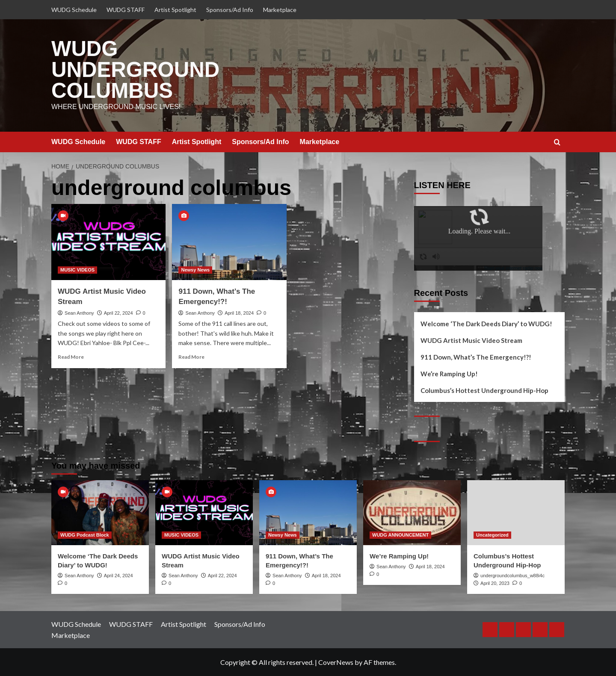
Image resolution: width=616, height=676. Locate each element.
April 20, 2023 (495, 583)
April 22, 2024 (118, 313)
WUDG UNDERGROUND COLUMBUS (135, 70)
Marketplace (280, 10)
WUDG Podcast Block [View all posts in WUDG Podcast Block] (85, 534)
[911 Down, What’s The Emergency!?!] (229, 242)
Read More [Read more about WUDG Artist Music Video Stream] (71, 357)
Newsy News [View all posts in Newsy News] (195, 270)
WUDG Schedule (74, 10)
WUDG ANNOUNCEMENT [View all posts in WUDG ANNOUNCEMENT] (400, 534)
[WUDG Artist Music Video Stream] (108, 242)
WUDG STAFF (126, 10)
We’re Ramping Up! (449, 373)
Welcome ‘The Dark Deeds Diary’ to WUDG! (486, 323)
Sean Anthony (79, 313)
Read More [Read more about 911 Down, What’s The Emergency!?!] (191, 357)
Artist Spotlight (175, 10)
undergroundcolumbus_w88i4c (512, 575)
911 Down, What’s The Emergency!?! (476, 357)
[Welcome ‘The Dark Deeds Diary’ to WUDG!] (100, 512)
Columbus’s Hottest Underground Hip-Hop (484, 390)
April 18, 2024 (239, 313)
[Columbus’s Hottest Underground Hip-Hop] (516, 512)
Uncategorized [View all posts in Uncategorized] (492, 534)
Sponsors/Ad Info (230, 10)
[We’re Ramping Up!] (412, 512)
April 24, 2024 (118, 575)
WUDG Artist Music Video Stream (471, 340)
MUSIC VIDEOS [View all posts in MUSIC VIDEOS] (77, 270)
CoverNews (336, 662)
